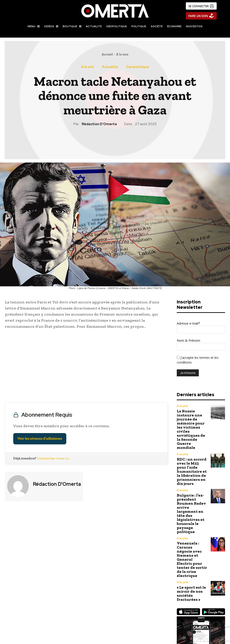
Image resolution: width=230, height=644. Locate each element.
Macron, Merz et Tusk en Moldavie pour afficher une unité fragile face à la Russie (58, 615)
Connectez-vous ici (53, 458)
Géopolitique (137, 67)
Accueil (107, 54)
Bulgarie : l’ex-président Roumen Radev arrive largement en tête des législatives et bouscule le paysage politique (192, 476)
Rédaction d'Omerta (99, 124)
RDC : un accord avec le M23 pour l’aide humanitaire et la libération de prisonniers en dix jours (191, 448)
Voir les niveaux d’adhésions (40, 439)
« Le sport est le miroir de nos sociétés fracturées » (189, 527)
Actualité (110, 67)
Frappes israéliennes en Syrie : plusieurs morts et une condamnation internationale (172, 615)
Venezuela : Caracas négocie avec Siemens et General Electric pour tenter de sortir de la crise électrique (192, 503)
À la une (122, 54)
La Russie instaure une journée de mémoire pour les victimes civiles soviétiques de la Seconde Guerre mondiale (191, 420)
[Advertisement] (86, 367)
